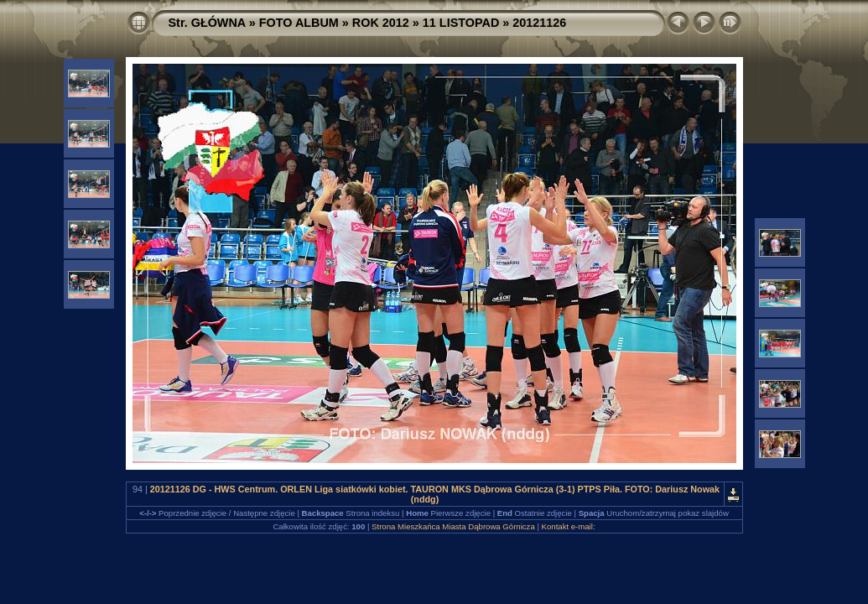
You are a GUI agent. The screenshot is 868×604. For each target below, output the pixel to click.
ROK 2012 (381, 23)
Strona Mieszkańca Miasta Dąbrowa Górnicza (453, 526)
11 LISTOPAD (461, 23)
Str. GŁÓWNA (207, 23)
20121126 (539, 23)
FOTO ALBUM (299, 23)
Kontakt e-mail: (569, 526)
